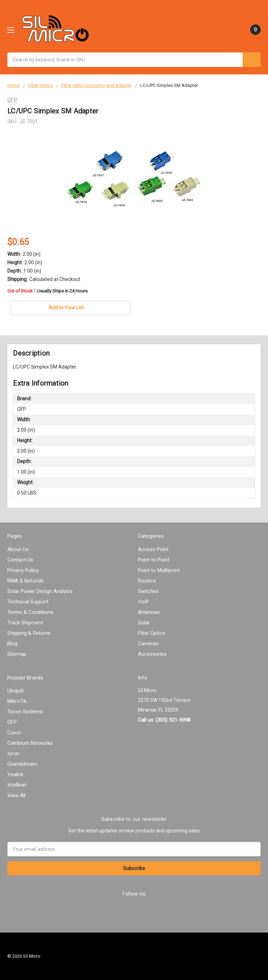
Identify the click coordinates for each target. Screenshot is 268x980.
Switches (148, 591)
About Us (18, 549)
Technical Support (28, 602)
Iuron (13, 753)
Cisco (14, 733)
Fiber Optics (151, 633)
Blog (12, 644)
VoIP (143, 602)
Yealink (15, 774)
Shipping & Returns (29, 633)
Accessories (152, 654)
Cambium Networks (30, 743)
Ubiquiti (16, 691)
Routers (147, 581)
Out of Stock (47, 291)
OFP (12, 722)
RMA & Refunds (25, 581)
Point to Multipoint (159, 570)
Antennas (149, 612)
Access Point (153, 549)
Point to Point (154, 560)
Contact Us (20, 560)
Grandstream (22, 764)
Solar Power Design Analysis (40, 591)
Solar (144, 623)
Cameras (148, 644)
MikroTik (17, 701)
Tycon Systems (25, 712)
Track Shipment (25, 623)
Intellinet (17, 785)
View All (16, 795)
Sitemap (17, 654)
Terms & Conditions (30, 612)
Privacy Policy (23, 570)
